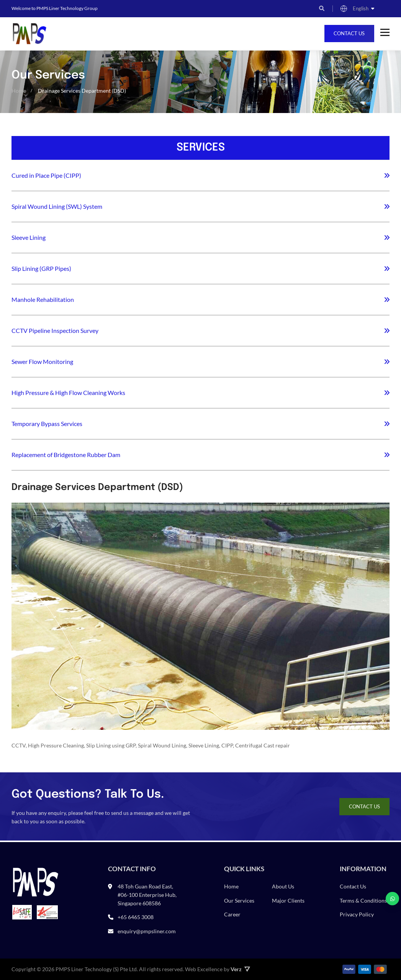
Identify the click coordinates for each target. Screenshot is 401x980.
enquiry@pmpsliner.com (147, 931)
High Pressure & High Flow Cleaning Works (68, 392)
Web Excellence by (218, 969)
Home (231, 887)
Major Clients (288, 901)
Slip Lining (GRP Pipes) (41, 268)
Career (232, 915)
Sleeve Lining (29, 237)
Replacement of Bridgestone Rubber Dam (66, 455)
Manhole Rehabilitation (43, 299)
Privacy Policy (357, 915)
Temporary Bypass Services (47, 424)
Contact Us (349, 34)
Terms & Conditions (363, 901)
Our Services (239, 901)
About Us (283, 887)
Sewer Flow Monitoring (42, 361)
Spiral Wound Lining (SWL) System (57, 206)
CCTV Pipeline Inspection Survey (55, 330)
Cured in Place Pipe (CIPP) (46, 175)
